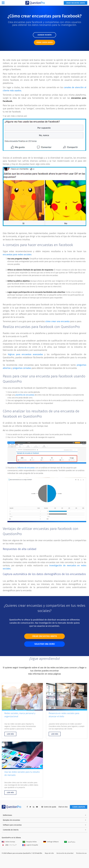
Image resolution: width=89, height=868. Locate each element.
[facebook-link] (27, 807)
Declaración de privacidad (65, 853)
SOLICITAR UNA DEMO (45, 644)
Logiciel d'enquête (30, 845)
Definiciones (7, 815)
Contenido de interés (11, 830)
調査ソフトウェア (9, 845)
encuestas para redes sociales (17, 255)
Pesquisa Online (30, 842)
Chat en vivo (63, 807)
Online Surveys (8, 842)
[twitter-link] (30, 807)
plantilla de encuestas (25, 395)
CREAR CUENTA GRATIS (44, 42)
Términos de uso (81, 853)
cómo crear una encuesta (57, 321)
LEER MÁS (10, 734)
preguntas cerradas (22, 368)
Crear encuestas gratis (75, 3)
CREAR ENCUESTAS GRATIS (44, 636)
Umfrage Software (51, 842)
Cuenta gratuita (79, 807)
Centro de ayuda (49, 807)
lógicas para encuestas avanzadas (25, 354)
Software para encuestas (12, 825)
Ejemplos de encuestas (11, 820)
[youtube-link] (37, 807)
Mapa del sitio (49, 853)
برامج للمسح (70, 842)
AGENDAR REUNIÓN (44, 35)
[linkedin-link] (34, 807)
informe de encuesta (26, 468)
